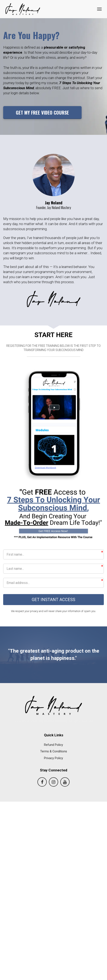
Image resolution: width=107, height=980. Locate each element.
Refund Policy (53, 745)
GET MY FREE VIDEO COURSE (42, 112)
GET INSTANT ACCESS (53, 600)
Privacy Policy (53, 758)
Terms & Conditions (54, 752)
